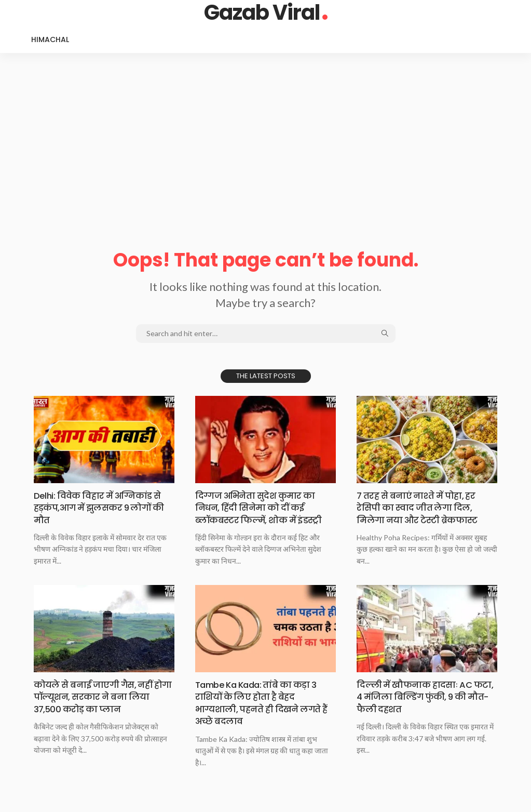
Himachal (50, 39)
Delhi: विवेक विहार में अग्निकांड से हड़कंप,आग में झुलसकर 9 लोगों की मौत (102, 508)
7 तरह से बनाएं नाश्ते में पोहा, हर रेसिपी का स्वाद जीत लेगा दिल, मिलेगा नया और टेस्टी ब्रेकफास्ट (422, 508)
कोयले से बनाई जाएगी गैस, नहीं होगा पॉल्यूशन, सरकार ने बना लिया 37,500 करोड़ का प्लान (98, 697)
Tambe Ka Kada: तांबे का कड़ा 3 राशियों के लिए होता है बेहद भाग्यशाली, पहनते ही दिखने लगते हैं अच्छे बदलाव (263, 703)
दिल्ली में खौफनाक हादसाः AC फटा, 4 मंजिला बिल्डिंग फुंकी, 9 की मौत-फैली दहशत (420, 697)
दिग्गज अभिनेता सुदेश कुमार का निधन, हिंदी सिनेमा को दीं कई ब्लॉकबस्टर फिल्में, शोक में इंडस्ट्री (264, 508)
